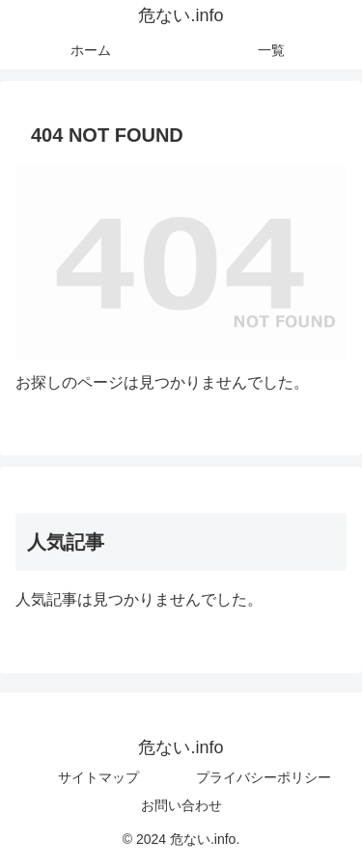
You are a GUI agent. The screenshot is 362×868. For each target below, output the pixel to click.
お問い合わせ (181, 805)
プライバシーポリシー (264, 777)
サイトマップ (98, 777)
